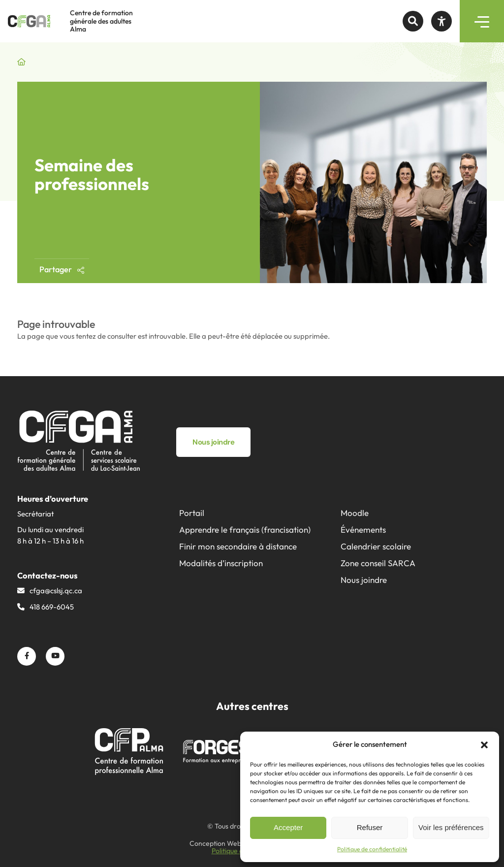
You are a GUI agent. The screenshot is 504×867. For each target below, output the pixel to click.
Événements (363, 530)
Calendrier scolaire (376, 546)
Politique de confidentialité (372, 849)
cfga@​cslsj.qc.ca (56, 591)
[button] (484, 745)
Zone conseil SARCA (378, 563)
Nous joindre (364, 580)
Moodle (355, 513)
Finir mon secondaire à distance (238, 546)
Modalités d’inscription (221, 563)
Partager (62, 269)
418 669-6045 (52, 607)
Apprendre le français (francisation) (245, 530)
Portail (192, 513)
